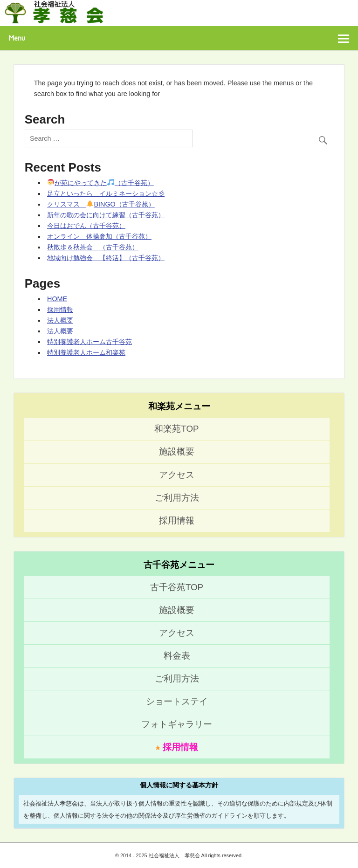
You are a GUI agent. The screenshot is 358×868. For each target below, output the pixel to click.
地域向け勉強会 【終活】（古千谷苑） (106, 258)
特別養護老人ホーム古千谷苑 (89, 342)
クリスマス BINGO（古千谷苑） (101, 204)
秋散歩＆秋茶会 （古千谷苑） (93, 247)
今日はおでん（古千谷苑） (86, 226)
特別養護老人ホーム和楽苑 (86, 352)
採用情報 (60, 310)
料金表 (177, 656)
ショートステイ (177, 701)
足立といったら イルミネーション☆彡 (106, 193)
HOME (57, 299)
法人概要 (60, 320)
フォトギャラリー (177, 724)
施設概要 (177, 451)
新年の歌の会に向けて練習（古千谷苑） (106, 215)
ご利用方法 (177, 498)
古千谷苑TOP (177, 587)
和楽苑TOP (176, 429)
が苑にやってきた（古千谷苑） (101, 183)
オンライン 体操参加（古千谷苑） (99, 236)
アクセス (177, 475)
